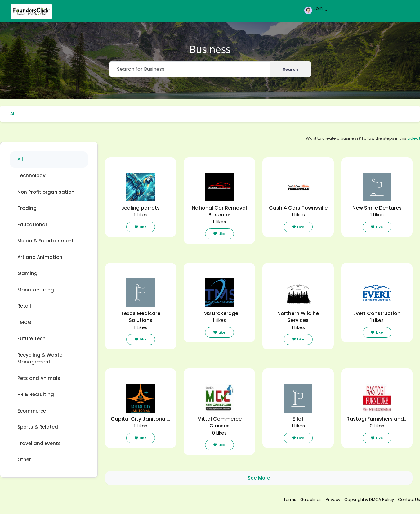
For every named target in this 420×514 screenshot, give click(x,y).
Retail (24, 306)
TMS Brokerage (219, 313)
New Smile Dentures (377, 208)
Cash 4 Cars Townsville (298, 208)
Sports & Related (38, 427)
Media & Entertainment (46, 241)
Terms (290, 500)
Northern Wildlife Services (298, 317)
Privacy (333, 500)
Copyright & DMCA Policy (370, 500)
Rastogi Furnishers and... (377, 419)
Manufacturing (36, 290)
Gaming (27, 274)
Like (141, 227)
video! (414, 138)
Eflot (298, 419)
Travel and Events (39, 443)
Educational (32, 225)
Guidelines (311, 500)
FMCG (25, 322)
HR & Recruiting (36, 395)
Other (24, 460)
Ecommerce (32, 411)
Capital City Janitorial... (141, 419)
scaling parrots (141, 208)
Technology (31, 176)
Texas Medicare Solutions (141, 317)
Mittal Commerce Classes (219, 422)
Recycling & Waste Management (40, 358)
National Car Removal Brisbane (219, 211)
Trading (27, 208)
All (13, 113)
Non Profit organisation (46, 192)
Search (290, 69)
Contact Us (409, 500)
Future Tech (31, 339)
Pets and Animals (39, 378)
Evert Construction (377, 313)
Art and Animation (40, 257)
